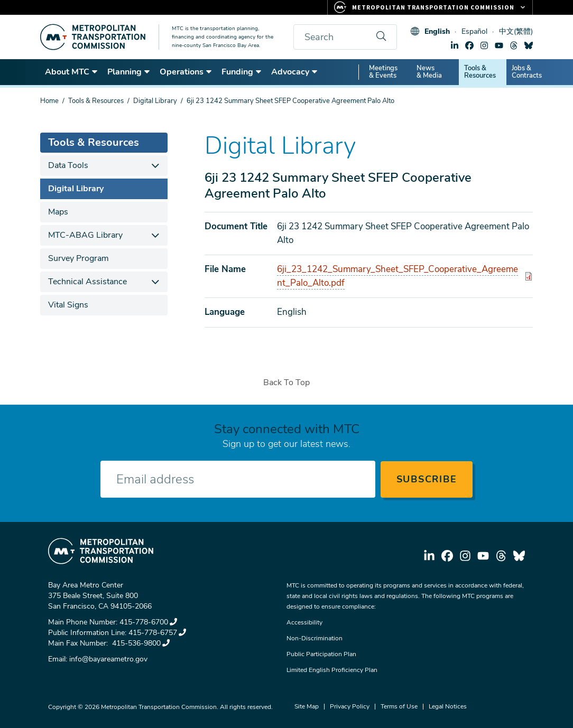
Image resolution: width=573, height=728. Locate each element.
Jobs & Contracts (527, 72)
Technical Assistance (87, 282)
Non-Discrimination (315, 638)
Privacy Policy (350, 706)
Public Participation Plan (321, 654)
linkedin (455, 45)
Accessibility (304, 622)
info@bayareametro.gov (108, 659)
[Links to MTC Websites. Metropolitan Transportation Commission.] (430, 7)
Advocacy (295, 72)
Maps (58, 212)
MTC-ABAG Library (85, 235)
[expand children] (156, 166)
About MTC (72, 72)
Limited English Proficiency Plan (332, 670)
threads (514, 45)
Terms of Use (399, 706)
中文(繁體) (516, 31)
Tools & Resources (480, 72)
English (437, 31)
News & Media (429, 72)
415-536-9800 (140, 643)
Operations (186, 72)
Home (49, 101)
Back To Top (286, 382)
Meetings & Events (383, 72)
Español (474, 31)
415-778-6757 (157, 633)
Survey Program (78, 258)
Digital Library (155, 101)
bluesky (529, 45)
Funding (242, 72)
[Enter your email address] (238, 479)
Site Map (307, 706)
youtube (499, 45)
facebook (469, 45)
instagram (484, 45)
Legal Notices (448, 706)
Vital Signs (68, 305)
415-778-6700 (148, 622)
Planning (129, 72)
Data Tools (68, 165)
